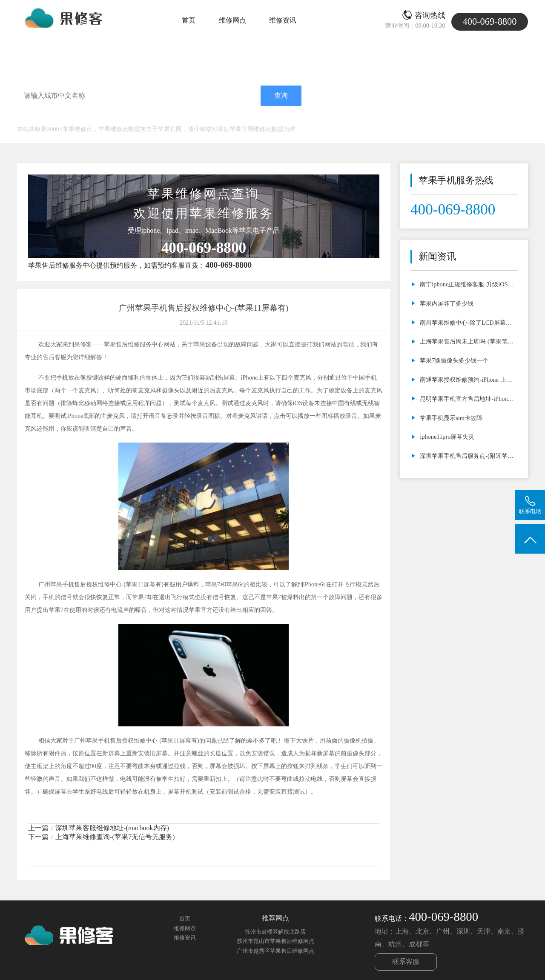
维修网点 (232, 20)
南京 (168, 117)
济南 (151, 117)
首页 (189, 20)
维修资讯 (283, 20)
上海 (66, 117)
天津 (100, 117)
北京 (83, 117)
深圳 (134, 117)
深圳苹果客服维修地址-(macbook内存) (112, 828)
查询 (281, 96)
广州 (117, 117)
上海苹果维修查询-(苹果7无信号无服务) (115, 837)
